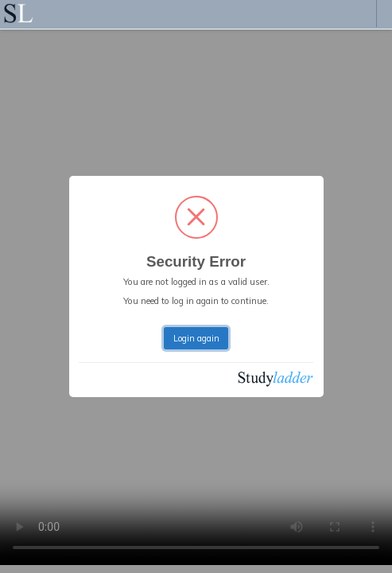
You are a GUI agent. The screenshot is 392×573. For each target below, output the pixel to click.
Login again (196, 338)
